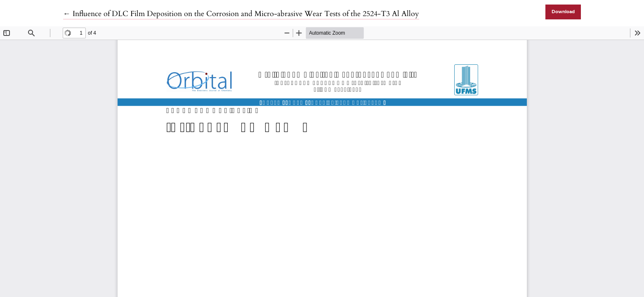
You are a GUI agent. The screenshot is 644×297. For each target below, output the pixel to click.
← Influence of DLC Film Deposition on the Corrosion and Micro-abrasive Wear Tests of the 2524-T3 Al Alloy (241, 14)
